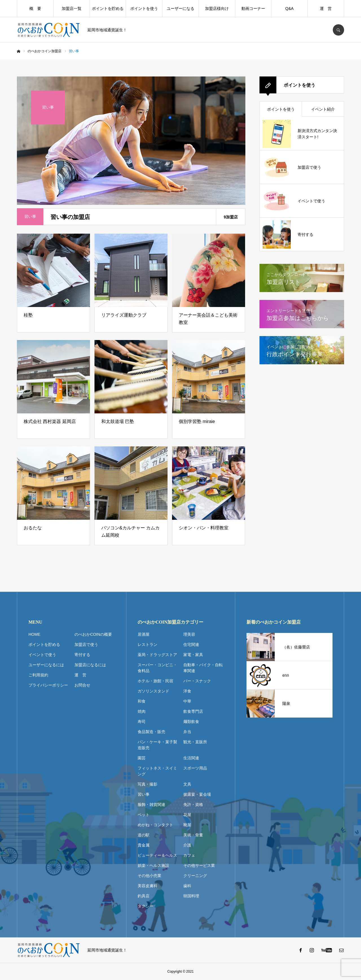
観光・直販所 (195, 742)
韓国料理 (191, 896)
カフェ (189, 855)
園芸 (142, 758)
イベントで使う (42, 655)
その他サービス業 (199, 865)
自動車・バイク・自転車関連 (203, 668)
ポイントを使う (144, 8)
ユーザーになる (180, 8)
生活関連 (191, 758)
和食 (142, 701)
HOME (34, 634)
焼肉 (142, 711)
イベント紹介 (323, 109)
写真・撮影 (148, 784)
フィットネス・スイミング (157, 771)
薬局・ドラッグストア (157, 655)
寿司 (142, 722)
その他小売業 (149, 876)
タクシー (146, 906)
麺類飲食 (191, 722)
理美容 (189, 634)
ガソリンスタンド (153, 691)
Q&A (290, 8)
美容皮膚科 (148, 886)
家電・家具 (193, 655)
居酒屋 (144, 634)
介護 (187, 845)
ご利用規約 (38, 675)
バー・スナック (197, 681)
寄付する (82, 655)
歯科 (187, 886)
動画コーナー (253, 8)
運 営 (326, 8)
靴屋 (187, 825)
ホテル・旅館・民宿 (155, 681)
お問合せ (82, 685)
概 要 (35, 8)
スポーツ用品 (195, 768)
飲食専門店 (193, 711)
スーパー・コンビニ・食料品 (157, 668)
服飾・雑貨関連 (151, 804)
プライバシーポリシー (48, 685)
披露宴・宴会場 (197, 794)
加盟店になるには (90, 665)
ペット (144, 815)
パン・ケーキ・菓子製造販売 (157, 745)
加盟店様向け (217, 8)
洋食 (187, 691)
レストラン (148, 644)
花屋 (187, 815)
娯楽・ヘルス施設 (153, 865)
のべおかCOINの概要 (93, 634)
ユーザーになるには (46, 665)
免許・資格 (193, 804)
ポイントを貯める (108, 8)
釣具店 (144, 896)
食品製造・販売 (151, 732)
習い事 (144, 794)
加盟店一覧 (72, 8)
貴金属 (144, 845)
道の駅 (144, 835)
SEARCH (338, 30)
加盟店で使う (86, 644)
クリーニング (195, 876)
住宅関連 (191, 644)
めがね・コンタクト (155, 825)
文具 (187, 784)
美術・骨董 (193, 835)
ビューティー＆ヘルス (157, 855)
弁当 (187, 732)
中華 (187, 701)
